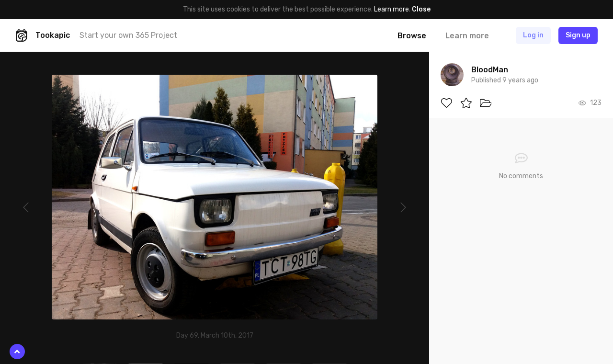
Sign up (578, 35)
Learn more (392, 9)
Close (421, 9)
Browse (412, 36)
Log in (533, 35)
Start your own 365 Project (128, 35)
